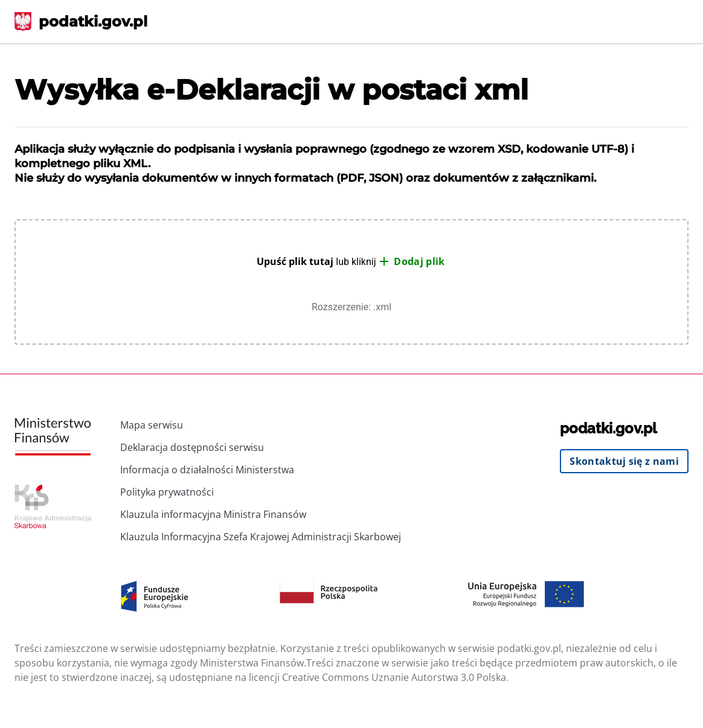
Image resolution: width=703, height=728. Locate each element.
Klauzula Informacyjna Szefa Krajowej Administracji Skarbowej (261, 537)
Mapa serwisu (152, 425)
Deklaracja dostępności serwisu (192, 447)
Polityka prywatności (167, 492)
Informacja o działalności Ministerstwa (207, 470)
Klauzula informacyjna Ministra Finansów (213, 514)
